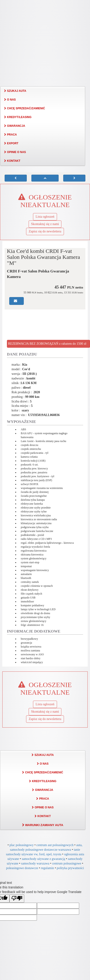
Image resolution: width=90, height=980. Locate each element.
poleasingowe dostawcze (22, 868)
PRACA (10, 135)
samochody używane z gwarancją (43, 859)
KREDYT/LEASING (18, 117)
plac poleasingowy (22, 845)
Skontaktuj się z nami (45, 224)
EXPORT (11, 143)
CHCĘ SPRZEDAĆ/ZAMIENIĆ (25, 108)
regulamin (47, 868)
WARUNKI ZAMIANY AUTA (43, 825)
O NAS (10, 100)
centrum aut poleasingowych (55, 845)
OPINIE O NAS (15, 152)
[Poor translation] (17, 899)
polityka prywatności (70, 868)
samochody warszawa (35, 863)
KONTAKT (12, 161)
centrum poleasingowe (67, 863)
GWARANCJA (15, 126)
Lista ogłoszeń (45, 217)
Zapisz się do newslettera (45, 231)
